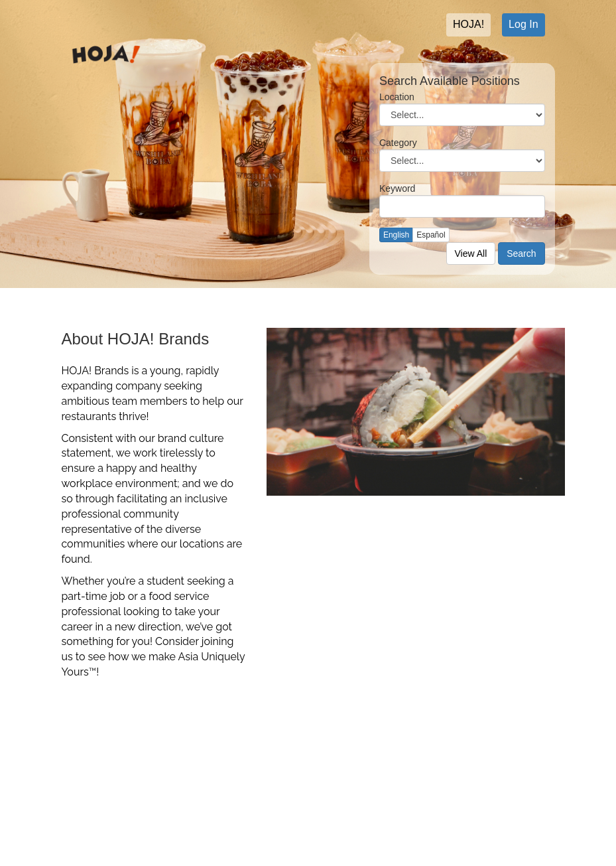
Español (431, 235)
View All (471, 253)
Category (398, 143)
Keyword (397, 188)
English (396, 235)
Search (521, 253)
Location (397, 97)
